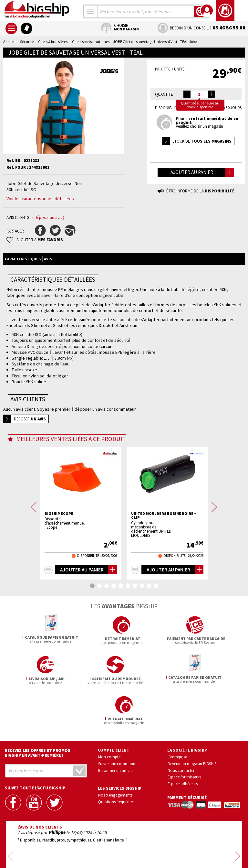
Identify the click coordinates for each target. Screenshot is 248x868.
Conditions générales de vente (151, 845)
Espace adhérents (183, 743)
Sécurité (27, 42)
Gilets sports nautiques (91, 42)
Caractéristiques (23, 259)
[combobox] (90, 11)
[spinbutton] (199, 94)
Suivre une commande (118, 723)
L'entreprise (177, 717)
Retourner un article (115, 730)
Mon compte (109, 717)
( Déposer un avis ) (48, 217)
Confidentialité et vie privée (94, 845)
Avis (48, 259)
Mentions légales (86, 854)
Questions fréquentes (116, 762)
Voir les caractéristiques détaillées (40, 199)
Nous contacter (181, 730)
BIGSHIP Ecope (59, 514)
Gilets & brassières (53, 42)
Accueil (9, 42)
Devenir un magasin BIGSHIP (192, 723)
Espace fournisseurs (184, 737)
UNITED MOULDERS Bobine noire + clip (164, 515)
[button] (212, 94)
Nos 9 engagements (115, 755)
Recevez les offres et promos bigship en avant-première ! (38, 713)
